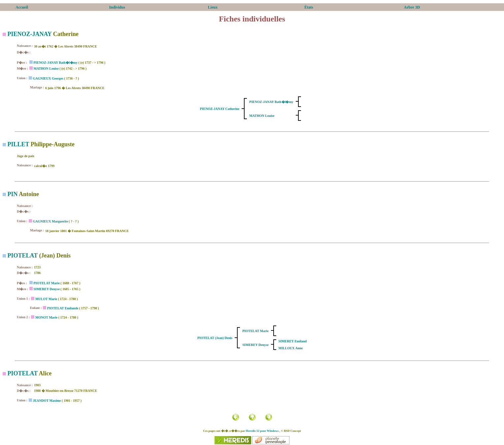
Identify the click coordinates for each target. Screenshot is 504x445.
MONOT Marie (46, 317)
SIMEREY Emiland (293, 341)
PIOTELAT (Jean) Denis (215, 338)
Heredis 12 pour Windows (262, 431)
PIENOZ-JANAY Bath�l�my (55, 63)
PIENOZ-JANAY (30, 34)
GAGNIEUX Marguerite (50, 221)
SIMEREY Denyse (46, 289)
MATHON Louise (46, 68)
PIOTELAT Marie (46, 283)
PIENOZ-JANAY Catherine (220, 109)
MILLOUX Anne (291, 348)
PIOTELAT (23, 256)
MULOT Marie (46, 299)
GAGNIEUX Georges (48, 78)
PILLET (18, 144)
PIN (13, 194)
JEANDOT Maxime (47, 401)
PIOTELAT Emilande (63, 308)
